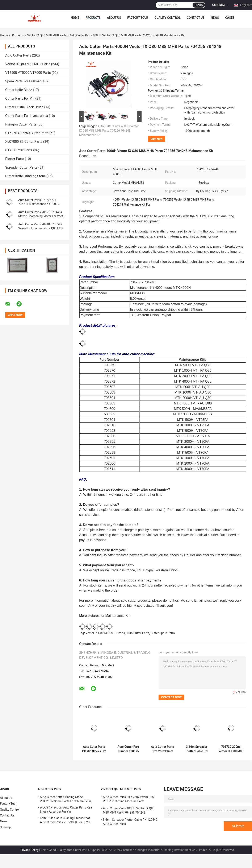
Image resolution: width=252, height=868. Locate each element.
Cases (230, 18)
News (215, 18)
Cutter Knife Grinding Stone (26, 176)
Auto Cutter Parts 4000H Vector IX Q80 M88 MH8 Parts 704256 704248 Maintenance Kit (109, 131)
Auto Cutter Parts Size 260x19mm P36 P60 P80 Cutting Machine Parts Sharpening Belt (163, 749)
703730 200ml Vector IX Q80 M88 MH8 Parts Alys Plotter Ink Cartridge (231, 749)
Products (93, 18)
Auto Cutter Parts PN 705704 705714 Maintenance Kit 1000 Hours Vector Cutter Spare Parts (39, 204)
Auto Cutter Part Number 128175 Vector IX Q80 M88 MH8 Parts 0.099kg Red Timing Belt (128, 749)
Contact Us (196, 18)
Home (75, 18)
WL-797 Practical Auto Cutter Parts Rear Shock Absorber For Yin (66, 810)
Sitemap (5, 827)
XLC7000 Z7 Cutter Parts (24, 142)
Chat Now (219, 5)
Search (199, 5)
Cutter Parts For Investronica (27, 116)
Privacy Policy (29, 850)
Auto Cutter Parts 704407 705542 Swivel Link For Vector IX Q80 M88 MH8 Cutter (41, 228)
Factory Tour (138, 18)
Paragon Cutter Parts (21, 124)
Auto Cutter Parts (18, 55)
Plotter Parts (15, 159)
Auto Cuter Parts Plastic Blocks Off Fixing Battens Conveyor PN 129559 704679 (94, 749)
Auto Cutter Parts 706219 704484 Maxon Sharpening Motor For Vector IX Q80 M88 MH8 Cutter (42, 216)
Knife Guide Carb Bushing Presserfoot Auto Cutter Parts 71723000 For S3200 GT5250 (66, 821)
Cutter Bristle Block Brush (24, 107)
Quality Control (168, 18)
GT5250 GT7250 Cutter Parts (27, 133)
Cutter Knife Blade (19, 90)
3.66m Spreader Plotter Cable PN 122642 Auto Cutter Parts (197, 749)
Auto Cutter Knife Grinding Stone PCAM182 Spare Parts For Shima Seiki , (66, 799)
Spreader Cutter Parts (21, 167)
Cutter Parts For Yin (20, 98)
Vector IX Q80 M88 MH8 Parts (47, 35)
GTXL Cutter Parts (19, 150)
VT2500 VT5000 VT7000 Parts (28, 73)
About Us (114, 18)
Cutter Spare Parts (163, 633)
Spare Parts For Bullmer (23, 81)
